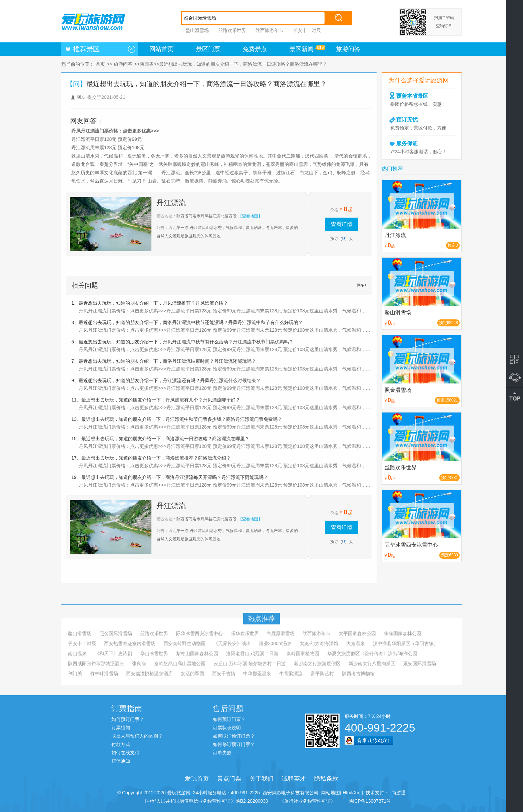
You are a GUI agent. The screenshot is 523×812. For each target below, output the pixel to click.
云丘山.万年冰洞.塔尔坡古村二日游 (250, 663)
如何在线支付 (125, 753)
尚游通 (397, 793)
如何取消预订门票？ (234, 736)
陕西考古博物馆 (358, 673)
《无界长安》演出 (232, 643)
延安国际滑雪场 (420, 663)
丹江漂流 (171, 203)
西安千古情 (224, 673)
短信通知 (121, 761)
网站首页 (161, 49)
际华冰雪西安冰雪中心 (199, 633)
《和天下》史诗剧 (113, 653)
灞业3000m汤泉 (275, 643)
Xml (358, 793)
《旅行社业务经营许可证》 (308, 801)
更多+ (361, 285)
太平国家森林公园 (357, 633)
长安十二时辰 (307, 30)
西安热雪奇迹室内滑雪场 (130, 643)
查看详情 (342, 224)
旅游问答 (348, 49)
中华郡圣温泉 (257, 673)
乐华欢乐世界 (245, 633)
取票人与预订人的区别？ (137, 736)
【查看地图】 (250, 216)
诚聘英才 (294, 779)
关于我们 (261, 779)
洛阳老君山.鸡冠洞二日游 (252, 653)
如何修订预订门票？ (234, 744)
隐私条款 (326, 779)
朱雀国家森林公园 (403, 633)
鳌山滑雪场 (197, 30)
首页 (100, 64)
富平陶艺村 (322, 673)
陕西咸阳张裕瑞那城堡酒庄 (96, 663)
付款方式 (121, 744)
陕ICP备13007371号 (370, 801)
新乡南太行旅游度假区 (317, 663)
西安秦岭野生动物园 (184, 643)
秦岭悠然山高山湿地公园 (180, 663)
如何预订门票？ (128, 719)
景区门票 (208, 49)
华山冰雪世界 (154, 653)
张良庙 (139, 663)
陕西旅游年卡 (270, 30)
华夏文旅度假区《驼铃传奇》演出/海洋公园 (372, 653)
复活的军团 (192, 673)
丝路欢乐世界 (232, 30)
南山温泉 (77, 653)
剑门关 (75, 673)
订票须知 (121, 728)
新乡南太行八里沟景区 (372, 663)
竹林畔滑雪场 (104, 673)
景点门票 (229, 779)
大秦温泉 (356, 643)
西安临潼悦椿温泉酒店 (149, 673)
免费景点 (255, 49)
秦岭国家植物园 (303, 653)
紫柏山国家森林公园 (197, 653)
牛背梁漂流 (291, 673)
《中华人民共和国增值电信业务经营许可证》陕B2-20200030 (205, 801)
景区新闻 (302, 49)
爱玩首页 (197, 779)
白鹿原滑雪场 (281, 633)
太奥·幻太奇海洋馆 (319, 643)
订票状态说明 (227, 728)
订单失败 (222, 753)
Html (347, 793)
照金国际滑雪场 (116, 633)
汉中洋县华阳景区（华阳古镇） (406, 643)
